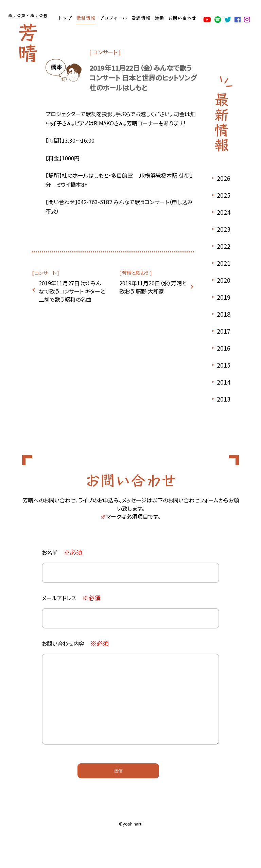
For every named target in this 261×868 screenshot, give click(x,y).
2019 (224, 297)
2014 (224, 382)
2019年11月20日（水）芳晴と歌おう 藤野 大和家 (153, 287)
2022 (224, 246)
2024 (224, 212)
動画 (159, 18)
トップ (65, 18)
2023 (224, 229)
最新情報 (86, 18)
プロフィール (113, 18)
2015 (224, 365)
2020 (224, 280)
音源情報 (141, 18)
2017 (224, 331)
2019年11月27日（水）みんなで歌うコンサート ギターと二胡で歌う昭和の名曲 (72, 291)
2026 (224, 178)
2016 (224, 348)
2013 (224, 399)
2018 (224, 314)
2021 (224, 263)
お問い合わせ (182, 18)
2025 (224, 195)
